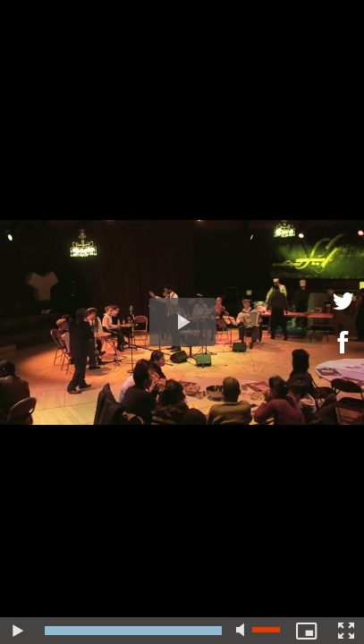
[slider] (133, 631)
